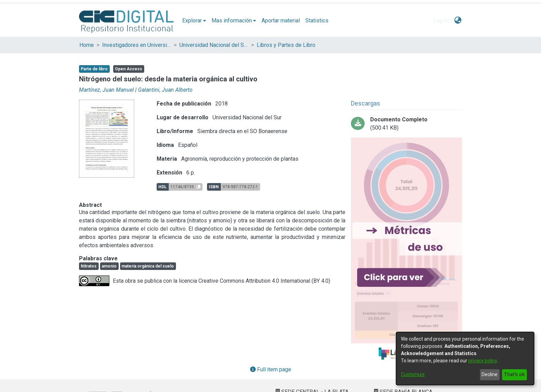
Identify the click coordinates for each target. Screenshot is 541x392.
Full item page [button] (271, 369)
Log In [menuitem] (441, 21)
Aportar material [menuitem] (281, 21)
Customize (413, 374)
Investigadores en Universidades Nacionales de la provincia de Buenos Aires (137, 45)
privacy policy (483, 361)
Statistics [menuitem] (317, 21)
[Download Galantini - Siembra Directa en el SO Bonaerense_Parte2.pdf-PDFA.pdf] (406, 124)
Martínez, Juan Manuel (106, 90)
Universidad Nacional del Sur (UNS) (214, 45)
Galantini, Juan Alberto (165, 90)
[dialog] (465, 359)
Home (87, 45)
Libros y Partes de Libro (286, 45)
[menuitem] (194, 21)
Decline (490, 374)
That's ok (514, 374)
